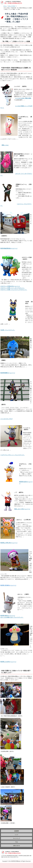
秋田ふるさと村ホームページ (22, 509)
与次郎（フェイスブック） (8, 330)
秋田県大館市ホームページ (8, 616)
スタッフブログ (12, 6)
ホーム (5, 6)
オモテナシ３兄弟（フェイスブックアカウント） (14, 290)
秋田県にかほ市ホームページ (8, 662)
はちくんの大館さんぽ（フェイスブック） (12, 617)
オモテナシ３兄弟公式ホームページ (10, 286)
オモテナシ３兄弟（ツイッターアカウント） (13, 288)
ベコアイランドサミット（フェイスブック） (13, 455)
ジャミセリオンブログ (7, 419)
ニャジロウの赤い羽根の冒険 (23, 98)
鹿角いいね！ (5, 145)
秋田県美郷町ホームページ (8, 373)
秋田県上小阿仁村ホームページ (9, 543)
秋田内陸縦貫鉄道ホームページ (9, 248)
